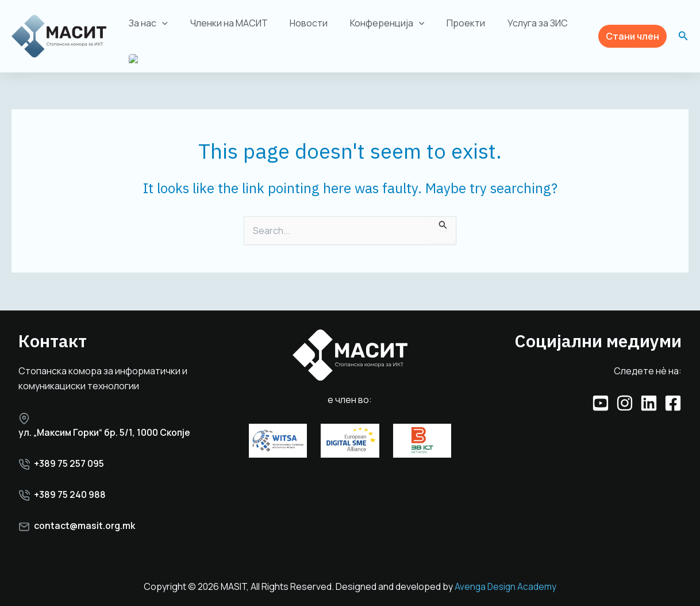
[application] (160, 23)
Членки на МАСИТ (223, 23)
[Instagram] (625, 402)
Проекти (449, 23)
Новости (299, 23)
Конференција (374, 23)
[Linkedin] (649, 402)
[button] (632, 37)
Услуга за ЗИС (516, 23)
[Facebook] (673, 402)
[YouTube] (601, 402)
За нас (147, 23)
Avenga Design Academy (505, 587)
